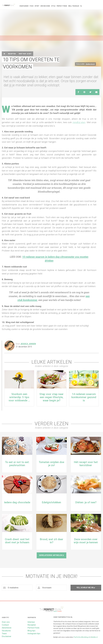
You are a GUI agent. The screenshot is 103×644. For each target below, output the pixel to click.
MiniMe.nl (94, 637)
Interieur (31, 622)
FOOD (31, 6)
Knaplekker (24, 6)
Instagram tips (34, 634)
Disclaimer (7, 636)
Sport (37, 6)
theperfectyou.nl (9, 5)
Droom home (45, 6)
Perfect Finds (62, 6)
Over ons (6, 622)
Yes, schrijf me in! (86, 588)
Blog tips (31, 631)
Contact (5, 625)
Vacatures (6, 631)
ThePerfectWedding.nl (82, 637)
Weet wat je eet (25, 54)
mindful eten (79, 122)
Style (53, 6)
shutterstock (90, 64)
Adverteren (7, 628)
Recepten (12, 54)
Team (4, 634)
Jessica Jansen (28, 344)
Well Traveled (74, 6)
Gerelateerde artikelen (51, 555)
